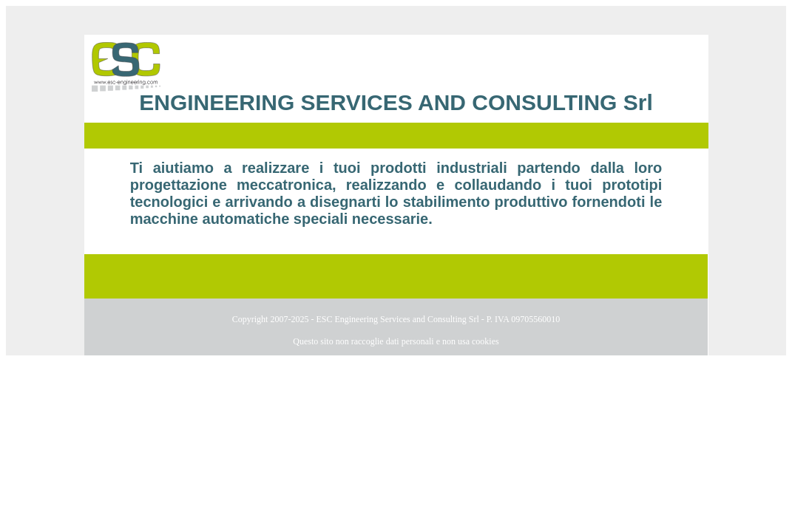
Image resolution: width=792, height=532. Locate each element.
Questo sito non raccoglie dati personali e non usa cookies (396, 341)
